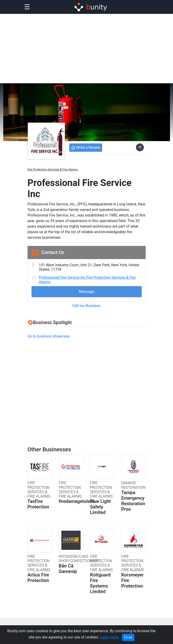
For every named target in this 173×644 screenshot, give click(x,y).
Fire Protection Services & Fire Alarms (53, 169)
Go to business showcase (49, 336)
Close (128, 637)
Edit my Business (86, 306)
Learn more (109, 637)
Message (86, 292)
